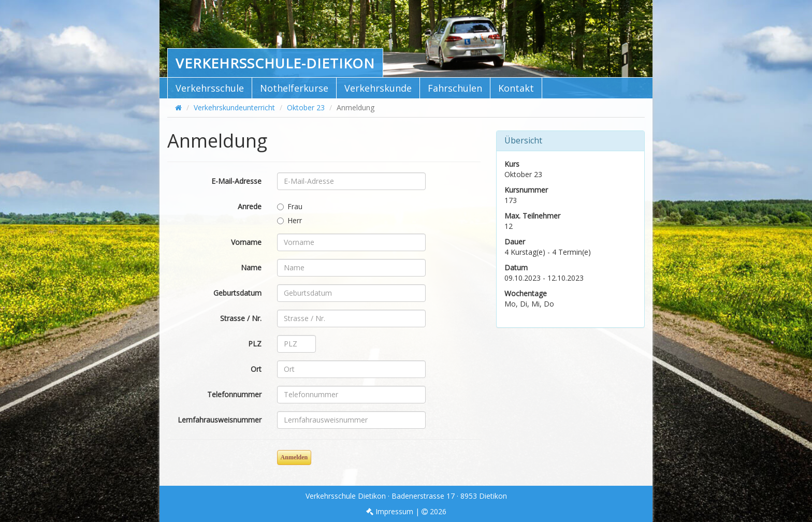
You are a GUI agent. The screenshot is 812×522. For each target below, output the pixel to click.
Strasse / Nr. (241, 318)
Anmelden (294, 457)
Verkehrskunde (378, 88)
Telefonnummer (234, 394)
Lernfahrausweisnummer (220, 420)
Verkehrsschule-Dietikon (275, 63)
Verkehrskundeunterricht (234, 107)
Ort (256, 369)
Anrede (250, 206)
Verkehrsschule (210, 88)
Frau (290, 206)
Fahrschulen (455, 88)
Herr (289, 220)
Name (251, 267)
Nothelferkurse (294, 88)
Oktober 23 (306, 107)
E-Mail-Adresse (236, 181)
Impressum (390, 511)
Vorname (246, 242)
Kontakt (516, 88)
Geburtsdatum (237, 293)
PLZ (255, 344)
